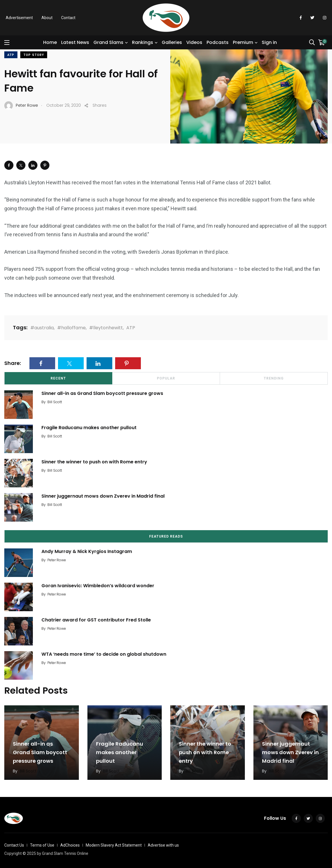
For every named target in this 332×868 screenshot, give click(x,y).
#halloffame (71, 328)
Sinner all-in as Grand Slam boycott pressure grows (102, 393)
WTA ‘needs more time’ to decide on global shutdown (104, 654)
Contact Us (14, 845)
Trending (274, 378)
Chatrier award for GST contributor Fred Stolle (96, 620)
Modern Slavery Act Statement (114, 845)
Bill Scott (55, 402)
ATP (11, 55)
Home (50, 42)
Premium (243, 42)
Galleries (172, 42)
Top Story (34, 55)
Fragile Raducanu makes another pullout (89, 428)
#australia (42, 328)
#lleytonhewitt (106, 328)
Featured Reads (166, 536)
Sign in (269, 42)
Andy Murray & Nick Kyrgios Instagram (87, 551)
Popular (166, 378)
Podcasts (218, 42)
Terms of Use (42, 845)
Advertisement (19, 18)
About (47, 18)
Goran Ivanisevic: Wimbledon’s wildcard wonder (98, 586)
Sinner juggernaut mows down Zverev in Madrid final (103, 496)
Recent (58, 378)
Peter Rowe (57, 560)
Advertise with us (163, 845)
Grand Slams (108, 42)
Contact (68, 18)
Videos (194, 42)
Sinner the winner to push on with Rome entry (94, 462)
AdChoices (70, 845)
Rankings (143, 42)
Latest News (75, 42)
